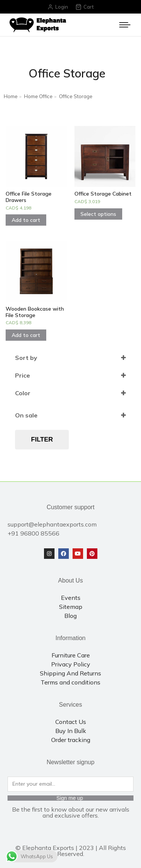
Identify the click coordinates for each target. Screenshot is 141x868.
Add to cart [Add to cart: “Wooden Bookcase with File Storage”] (26, 335)
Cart (85, 7)
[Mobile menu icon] (125, 25)
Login (58, 7)
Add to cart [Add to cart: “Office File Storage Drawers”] (26, 220)
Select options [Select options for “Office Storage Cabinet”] (98, 214)
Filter (42, 439)
